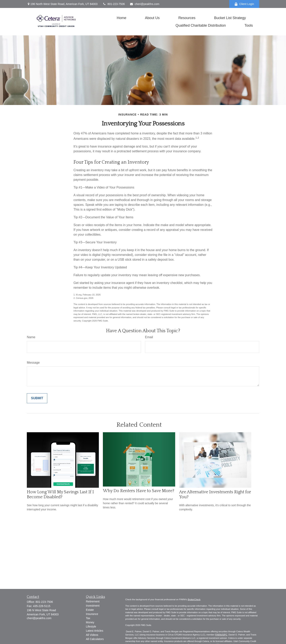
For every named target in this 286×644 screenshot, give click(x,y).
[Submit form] (37, 398)
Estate (90, 610)
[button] (122, 18)
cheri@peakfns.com (144, 4)
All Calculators (95, 639)
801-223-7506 (114, 4)
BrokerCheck (194, 599)
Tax (88, 618)
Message (33, 363)
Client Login (244, 4)
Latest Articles (95, 631)
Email (149, 337)
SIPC (225, 635)
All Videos (92, 635)
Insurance (92, 614)
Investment (93, 606)
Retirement (93, 601)
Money (90, 622)
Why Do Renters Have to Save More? (139, 491)
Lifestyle (91, 627)
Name (31, 337)
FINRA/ (219, 635)
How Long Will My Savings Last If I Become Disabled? (60, 494)
